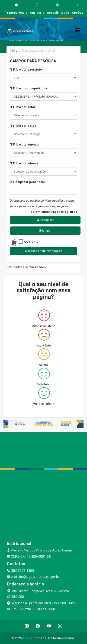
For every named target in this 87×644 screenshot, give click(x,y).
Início (14, 51)
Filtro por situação (25, 163)
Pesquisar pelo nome (27, 182)
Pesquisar (45, 220)
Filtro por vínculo (24, 144)
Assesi (27, 638)
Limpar (45, 231)
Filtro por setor (23, 107)
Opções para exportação (43, 251)
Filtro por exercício (26, 70)
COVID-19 (31, 242)
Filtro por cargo (23, 126)
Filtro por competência (29, 88)
